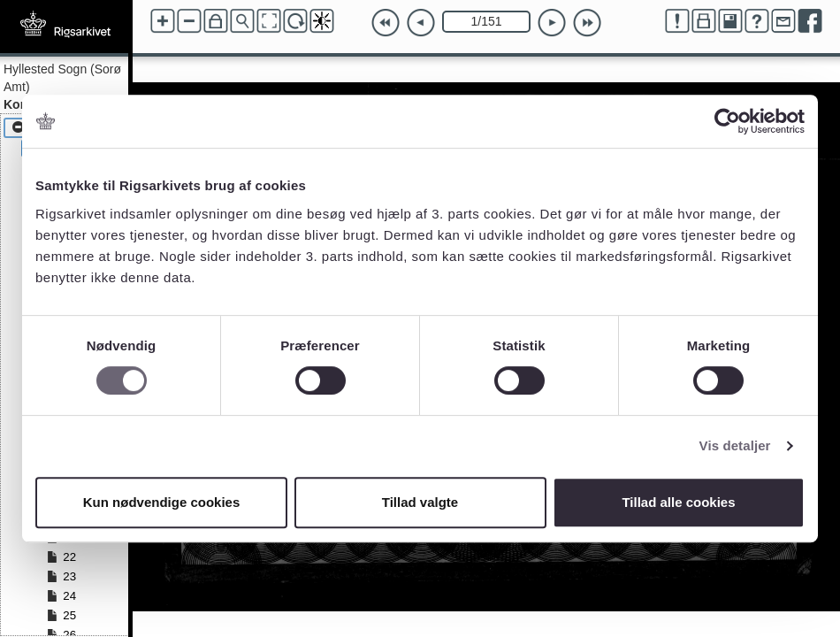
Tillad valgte (420, 502)
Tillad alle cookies (678, 502)
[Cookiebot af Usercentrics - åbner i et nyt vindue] (727, 121)
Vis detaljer (735, 445)
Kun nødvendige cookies (162, 502)
